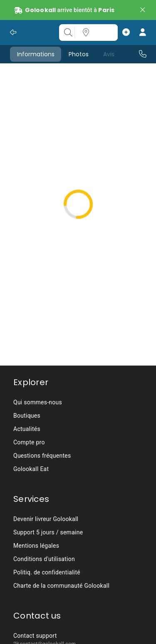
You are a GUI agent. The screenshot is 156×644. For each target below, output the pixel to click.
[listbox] (78, 436)
